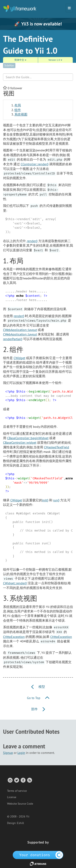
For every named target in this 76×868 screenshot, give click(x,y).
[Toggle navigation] (69, 8)
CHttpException (14, 637)
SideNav (9, 65)
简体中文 (20, 60)
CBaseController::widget (20, 442)
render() (32, 241)
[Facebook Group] (23, 780)
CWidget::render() (15, 583)
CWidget (19, 358)
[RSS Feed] (29, 780)
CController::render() (35, 164)
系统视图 (21, 114)
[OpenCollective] (38, 855)
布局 (18, 105)
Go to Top (38, 698)
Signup (8, 753)
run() (56, 500)
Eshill (20, 823)
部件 (38, 709)
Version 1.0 (55, 60)
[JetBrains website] (38, 863)
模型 (38, 687)
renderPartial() (13, 339)
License (12, 797)
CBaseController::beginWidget (28, 438)
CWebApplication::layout (20, 330)
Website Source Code (20, 804)
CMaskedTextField (57, 447)
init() (45, 500)
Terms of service (17, 791)
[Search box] (38, 77)
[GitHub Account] (10, 780)
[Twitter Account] (16, 780)
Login (21, 753)
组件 (18, 110)
